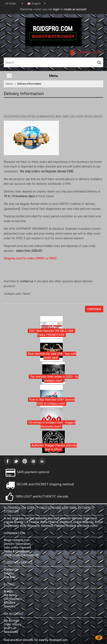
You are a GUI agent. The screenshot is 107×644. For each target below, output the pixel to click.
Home (9, 84)
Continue (94, 309)
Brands (8, 591)
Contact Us (11, 570)
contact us (27, 281)
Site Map (10, 577)
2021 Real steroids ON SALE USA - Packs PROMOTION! (52, 333)
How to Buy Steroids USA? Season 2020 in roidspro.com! (52, 402)
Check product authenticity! (21, 555)
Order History (13, 624)
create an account (75, 9)
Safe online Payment (17, 548)
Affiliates (10, 603)
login (56, 9)
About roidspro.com (17, 540)
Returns (9, 573)
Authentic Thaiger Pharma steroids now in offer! (54, 447)
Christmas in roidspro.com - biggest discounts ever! (52, 425)
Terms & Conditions (17, 551)
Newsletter (11, 632)
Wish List (10, 628)
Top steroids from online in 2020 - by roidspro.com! (54, 379)
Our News (10, 595)
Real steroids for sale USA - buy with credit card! (52, 356)
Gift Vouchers (13, 599)
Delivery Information (29, 84)
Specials (9, 606)
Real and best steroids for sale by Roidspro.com (36, 640)
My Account (11, 621)
